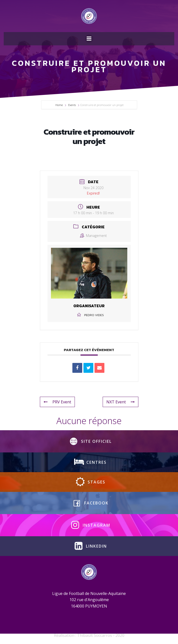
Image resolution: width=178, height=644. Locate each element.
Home (59, 105)
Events (72, 105)
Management (93, 236)
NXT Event (121, 402)
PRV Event (57, 402)
